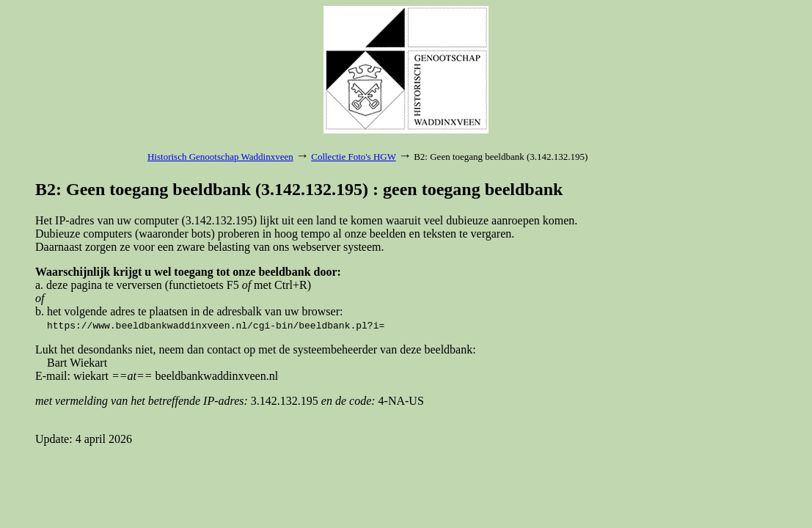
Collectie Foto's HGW (353, 157)
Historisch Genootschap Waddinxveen (220, 157)
